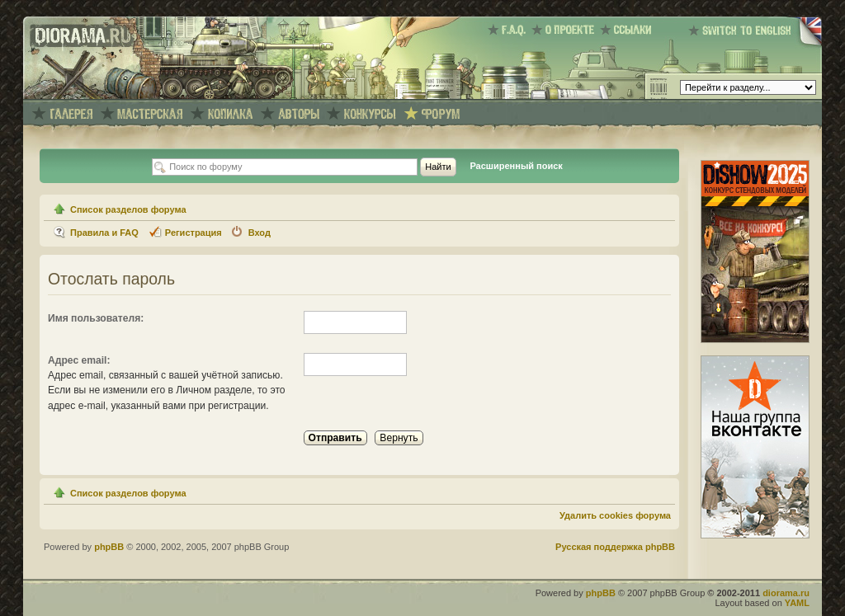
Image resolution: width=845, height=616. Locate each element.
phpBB (109, 547)
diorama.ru (786, 593)
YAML (797, 603)
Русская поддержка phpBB (615, 547)
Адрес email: (79, 360)
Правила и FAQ (104, 233)
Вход (260, 233)
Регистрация (194, 233)
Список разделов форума (128, 209)
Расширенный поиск (516, 166)
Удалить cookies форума (615, 515)
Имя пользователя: (96, 318)
